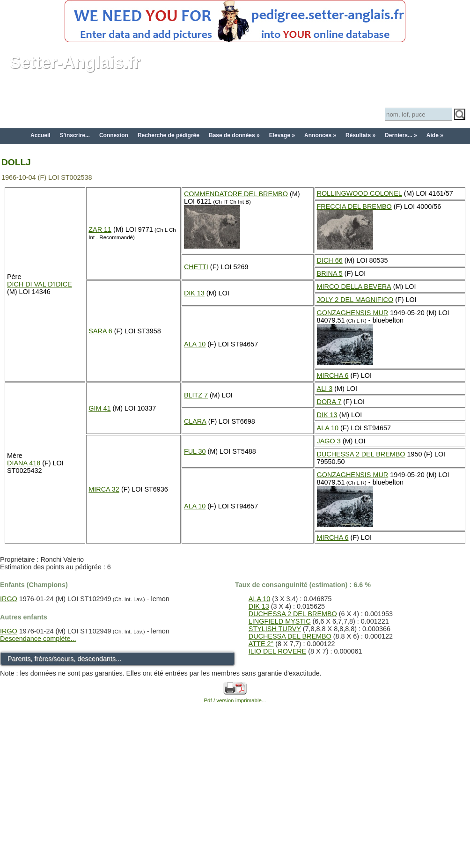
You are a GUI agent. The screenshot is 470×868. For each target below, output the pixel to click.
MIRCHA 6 (333, 375)
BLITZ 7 (196, 395)
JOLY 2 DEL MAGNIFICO (355, 300)
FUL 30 (195, 451)
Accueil (40, 135)
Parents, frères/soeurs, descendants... (64, 659)
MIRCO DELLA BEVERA (354, 287)
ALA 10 (195, 344)
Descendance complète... (38, 639)
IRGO (9, 599)
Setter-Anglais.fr (75, 63)
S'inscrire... (75, 135)
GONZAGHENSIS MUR (353, 313)
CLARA (195, 421)
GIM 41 (99, 408)
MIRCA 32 (104, 489)
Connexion (114, 135)
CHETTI (196, 267)
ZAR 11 (100, 229)
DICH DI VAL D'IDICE (40, 284)
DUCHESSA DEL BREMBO (290, 636)
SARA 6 (100, 331)
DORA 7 (329, 402)
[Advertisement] (235, 796)
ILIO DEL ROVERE (277, 651)
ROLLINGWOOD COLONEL (360, 193)
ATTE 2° (261, 644)
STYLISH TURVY (275, 629)
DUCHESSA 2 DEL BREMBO (361, 454)
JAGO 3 (329, 441)
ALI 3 (325, 389)
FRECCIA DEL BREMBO (354, 206)
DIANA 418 (24, 463)
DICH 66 (330, 260)
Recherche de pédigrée (169, 135)
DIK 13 (194, 293)
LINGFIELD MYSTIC (280, 621)
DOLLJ (16, 162)
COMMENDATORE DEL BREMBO (236, 194)
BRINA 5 (330, 273)
